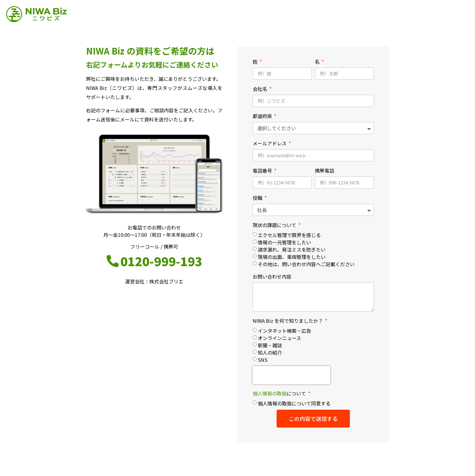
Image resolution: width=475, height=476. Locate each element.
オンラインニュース (279, 338)
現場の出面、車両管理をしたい (292, 257)
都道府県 (263, 116)
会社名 (261, 89)
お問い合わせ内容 (272, 276)
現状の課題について (275, 225)
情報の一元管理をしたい (284, 242)
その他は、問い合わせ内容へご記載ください (306, 264)
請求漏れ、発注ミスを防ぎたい (292, 250)
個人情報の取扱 (270, 393)
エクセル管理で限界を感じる (289, 235)
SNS (263, 360)
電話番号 (263, 170)
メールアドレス (270, 143)
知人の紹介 (270, 352)
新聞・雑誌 (270, 345)
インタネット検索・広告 (284, 331)
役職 (258, 198)
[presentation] (291, 375)
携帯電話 (324, 170)
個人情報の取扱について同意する (294, 403)
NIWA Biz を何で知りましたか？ (288, 321)
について (280, 393)
